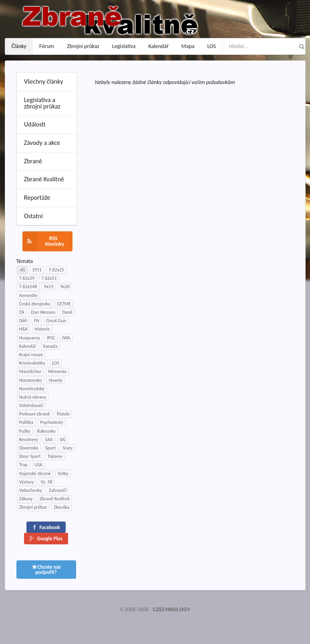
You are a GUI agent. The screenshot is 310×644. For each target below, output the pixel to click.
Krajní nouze (31, 355)
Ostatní (33, 216)
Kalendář (159, 46)
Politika (26, 422)
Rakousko (46, 431)
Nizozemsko (31, 380)
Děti (23, 321)
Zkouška (61, 507)
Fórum (47, 46)
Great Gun (56, 321)
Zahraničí (58, 490)
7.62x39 (27, 278)
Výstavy (27, 482)
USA (38, 465)
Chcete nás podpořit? (46, 570)
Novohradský (32, 389)
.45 (22, 270)
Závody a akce (42, 143)
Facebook (46, 527)
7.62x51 (49, 278)
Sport (50, 448)
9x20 (65, 287)
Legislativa (124, 46)
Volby (63, 473)
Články (19, 46)
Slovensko (29, 448)
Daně (67, 312)
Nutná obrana (33, 397)
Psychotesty (51, 422)
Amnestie (28, 295)
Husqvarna (30, 338)
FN (37, 321)
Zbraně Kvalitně (44, 179)
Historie (42, 329)
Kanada (50, 346)
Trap (23, 465)
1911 (37, 270)
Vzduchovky (31, 490)
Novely (55, 380)
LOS (212, 46)
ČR (22, 312)
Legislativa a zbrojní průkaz (42, 103)
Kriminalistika (32, 363)
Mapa (188, 46)
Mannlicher (30, 371)
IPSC (51, 338)
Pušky (25, 431)
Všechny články (44, 81)
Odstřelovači (31, 405)
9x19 (49, 287)
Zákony (26, 499)
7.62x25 (56, 270)
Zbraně (33, 161)
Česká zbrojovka (35, 304)
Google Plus (45, 539)
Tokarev (55, 456)
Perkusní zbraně (35, 414)
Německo (57, 371)
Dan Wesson (43, 312)
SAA (49, 439)
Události (35, 124)
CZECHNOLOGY (171, 610)
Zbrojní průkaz (83, 46)
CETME (64, 304)
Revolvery (29, 439)
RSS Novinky (43, 241)
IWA (66, 338)
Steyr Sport (30, 456)
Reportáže (37, 198)
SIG (63, 439)
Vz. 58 (47, 482)
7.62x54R (28, 287)
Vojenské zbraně (35, 473)
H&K (24, 329)
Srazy (67, 448)
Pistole (63, 414)
